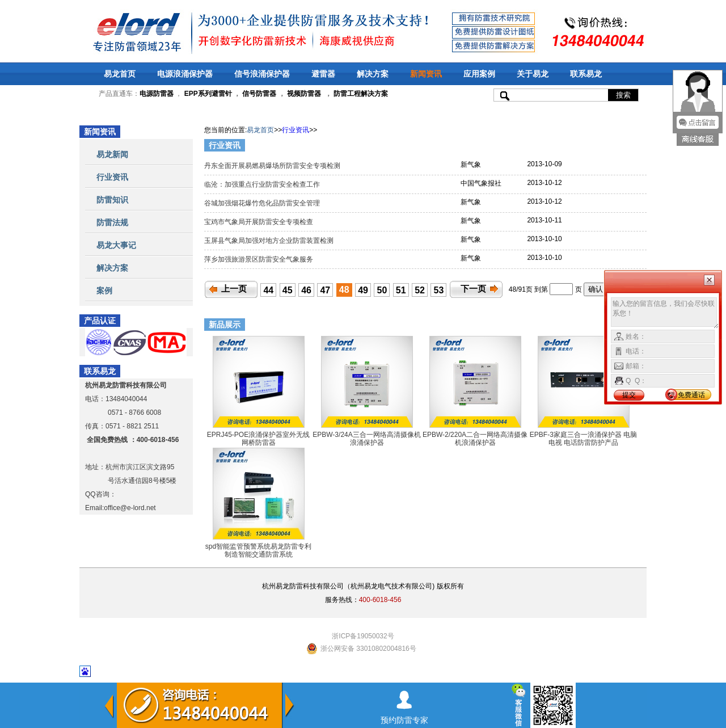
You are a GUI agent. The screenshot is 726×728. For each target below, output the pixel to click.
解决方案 (373, 74)
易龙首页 (120, 74)
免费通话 (691, 395)
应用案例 (479, 74)
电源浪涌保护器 (185, 74)
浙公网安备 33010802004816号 (368, 649)
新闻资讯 (426, 74)
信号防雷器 (259, 94)
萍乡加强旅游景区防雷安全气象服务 (259, 259)
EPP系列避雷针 (208, 94)
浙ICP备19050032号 (363, 636)
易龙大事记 (116, 245)
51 (401, 290)
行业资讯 (112, 177)
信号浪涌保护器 (262, 74)
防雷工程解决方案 (360, 94)
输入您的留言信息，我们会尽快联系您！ (665, 313)
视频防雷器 (304, 94)
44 (268, 290)
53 (439, 290)
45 (288, 290)
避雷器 (323, 74)
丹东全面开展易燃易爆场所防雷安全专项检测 (273, 166)
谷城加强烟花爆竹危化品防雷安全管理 (263, 203)
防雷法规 (112, 222)
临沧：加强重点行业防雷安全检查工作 (263, 184)
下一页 (473, 289)
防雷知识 (112, 200)
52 (420, 290)
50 (382, 290)
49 (363, 290)
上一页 (234, 289)
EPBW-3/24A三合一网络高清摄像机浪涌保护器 (366, 439)
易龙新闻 (112, 154)
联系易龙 (586, 74)
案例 (104, 291)
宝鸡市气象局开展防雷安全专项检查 (259, 222)
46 (306, 290)
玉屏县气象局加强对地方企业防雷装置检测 (270, 241)
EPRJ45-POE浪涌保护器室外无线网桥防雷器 (258, 439)
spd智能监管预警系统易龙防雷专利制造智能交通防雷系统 (258, 550)
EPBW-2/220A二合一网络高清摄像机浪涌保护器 (475, 439)
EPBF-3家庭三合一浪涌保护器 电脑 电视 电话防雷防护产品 (583, 439)
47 (325, 290)
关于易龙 (533, 74)
